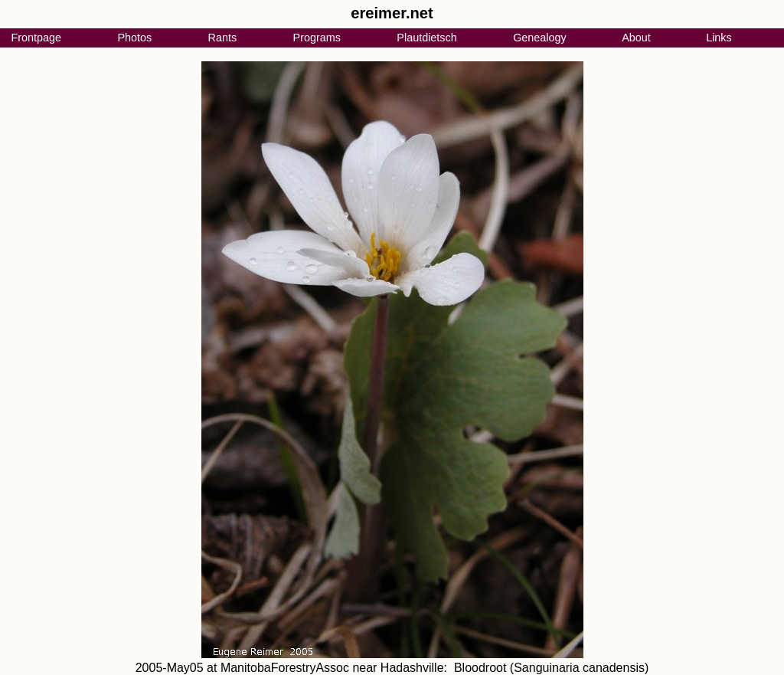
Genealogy (540, 38)
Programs (317, 38)
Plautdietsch (426, 38)
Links (719, 38)
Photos (134, 38)
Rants (223, 38)
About (636, 38)
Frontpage (36, 38)
